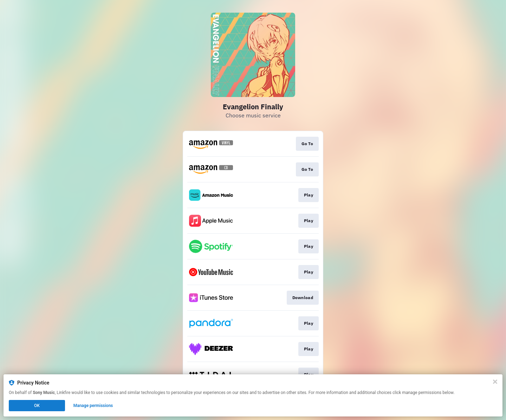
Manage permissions (93, 406)
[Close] (495, 382)
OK (37, 406)
